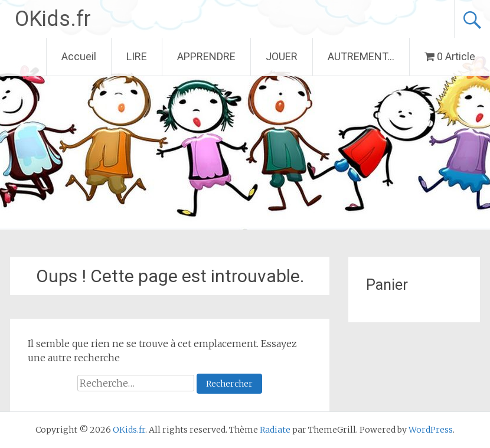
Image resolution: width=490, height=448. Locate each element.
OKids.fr (53, 19)
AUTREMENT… (361, 56)
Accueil (79, 56)
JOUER (282, 56)
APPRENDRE (206, 56)
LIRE (137, 56)
